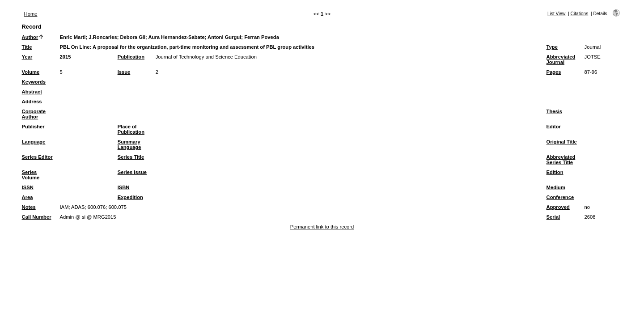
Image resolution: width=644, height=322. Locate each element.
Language (34, 142)
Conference (560, 197)
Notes (29, 207)
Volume (31, 72)
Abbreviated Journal (561, 59)
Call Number (37, 217)
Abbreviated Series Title (561, 160)
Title (27, 47)
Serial (553, 217)
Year (27, 57)
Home (31, 14)
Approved (558, 207)
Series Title (131, 157)
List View (557, 14)
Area (28, 197)
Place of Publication (131, 129)
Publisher (33, 127)
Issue (124, 72)
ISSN (28, 187)
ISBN (124, 187)
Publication (131, 57)
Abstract (32, 92)
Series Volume (31, 175)
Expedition (130, 197)
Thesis (554, 111)
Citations (580, 14)
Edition (555, 172)
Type (552, 47)
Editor (554, 127)
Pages (554, 72)
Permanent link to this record (322, 227)
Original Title (562, 142)
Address (32, 102)
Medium (556, 187)
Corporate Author (34, 114)
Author (30, 37)
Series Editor (37, 157)
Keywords (34, 82)
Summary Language (129, 144)
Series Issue (132, 172)
